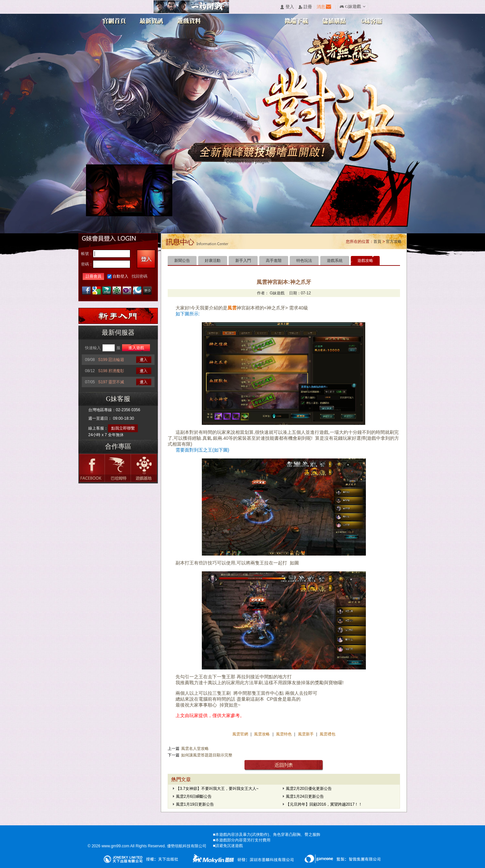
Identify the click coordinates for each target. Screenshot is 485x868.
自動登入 (120, 276)
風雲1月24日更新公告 (305, 796)
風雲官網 (241, 734)
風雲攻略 (262, 734)
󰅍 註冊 (305, 7)
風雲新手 (306, 734)
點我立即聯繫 (123, 428)
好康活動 (213, 261)
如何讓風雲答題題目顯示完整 (207, 755)
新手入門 (243, 261)
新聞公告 (182, 261)
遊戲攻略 (365, 261)
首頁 (377, 242)
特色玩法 (304, 261)
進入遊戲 (136, 348)
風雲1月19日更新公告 (195, 804)
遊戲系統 (335, 261)
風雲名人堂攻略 (195, 749)
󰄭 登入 (287, 7)
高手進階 (274, 261)
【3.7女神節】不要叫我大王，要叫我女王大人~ (217, 789)
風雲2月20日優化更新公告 (309, 789)
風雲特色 (284, 734)
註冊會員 (94, 276)
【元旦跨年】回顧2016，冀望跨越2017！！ (324, 804)
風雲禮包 (327, 734)
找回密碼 (139, 276)
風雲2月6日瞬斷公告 (194, 796)
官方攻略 (394, 242)
